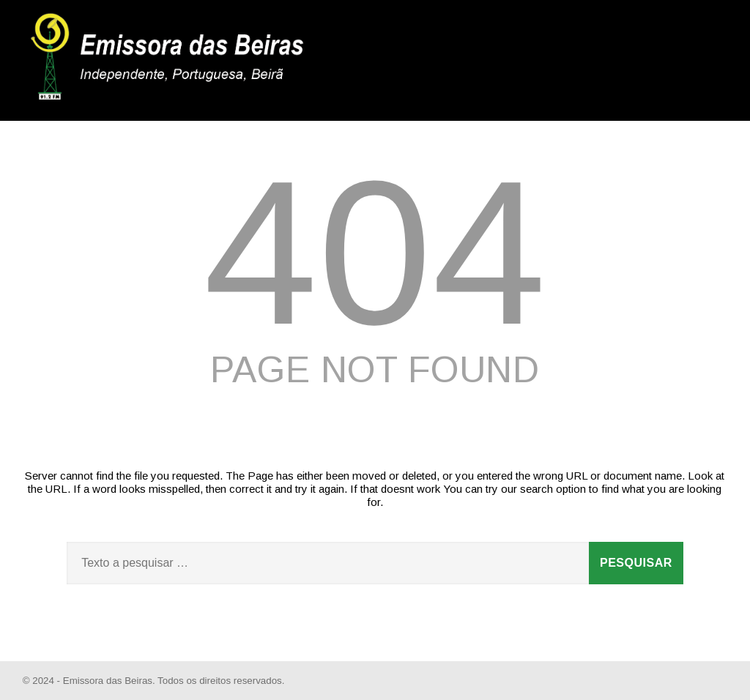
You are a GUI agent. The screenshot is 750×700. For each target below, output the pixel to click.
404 (375, 253)
